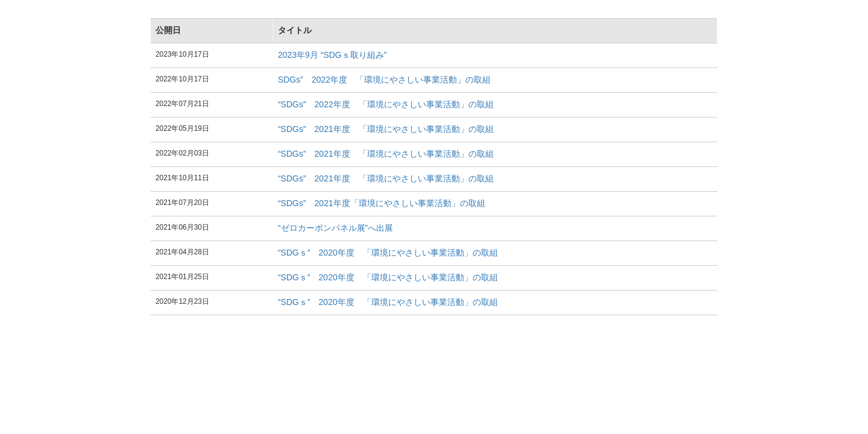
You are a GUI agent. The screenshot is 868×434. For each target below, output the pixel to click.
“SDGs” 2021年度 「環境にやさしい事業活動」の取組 (386, 129)
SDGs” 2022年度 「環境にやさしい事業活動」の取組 (384, 80)
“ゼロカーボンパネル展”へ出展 (335, 228)
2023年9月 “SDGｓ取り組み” (332, 55)
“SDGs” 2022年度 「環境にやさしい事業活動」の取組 (386, 104)
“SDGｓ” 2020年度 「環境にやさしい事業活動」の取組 (388, 253)
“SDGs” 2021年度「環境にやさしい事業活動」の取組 (382, 203)
